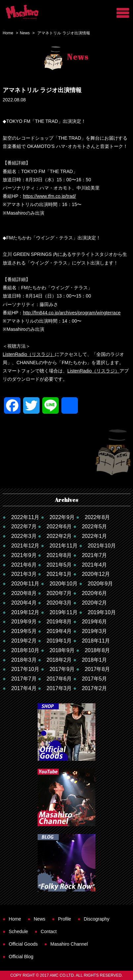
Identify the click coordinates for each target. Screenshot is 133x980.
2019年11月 (64, 612)
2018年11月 (96, 641)
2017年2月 (95, 688)
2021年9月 (24, 555)
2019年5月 (24, 631)
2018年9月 (62, 650)
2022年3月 (24, 536)
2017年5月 (95, 679)
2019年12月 (25, 612)
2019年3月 (95, 631)
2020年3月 (59, 603)
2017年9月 (62, 669)
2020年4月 (24, 603)
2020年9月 (100, 584)
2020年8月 (24, 593)
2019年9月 (24, 622)
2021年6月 (24, 565)
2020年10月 (64, 584)
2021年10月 (102, 546)
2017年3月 (59, 688)
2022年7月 (24, 526)
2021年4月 (95, 565)
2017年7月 (24, 679)
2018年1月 (95, 660)
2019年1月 (59, 641)
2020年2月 (95, 603)
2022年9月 (62, 517)
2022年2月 (59, 536)
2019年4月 (59, 631)
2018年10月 (25, 650)
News (25, 33)
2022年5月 (95, 526)
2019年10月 (102, 612)
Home (8, 33)
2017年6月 (59, 679)
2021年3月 (24, 574)
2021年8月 (59, 555)
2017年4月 (24, 688)
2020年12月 (96, 574)
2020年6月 (95, 593)
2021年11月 (64, 546)
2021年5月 (59, 565)
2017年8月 (98, 669)
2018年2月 (59, 660)
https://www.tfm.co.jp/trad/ (50, 196)
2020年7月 (59, 593)
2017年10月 (25, 669)
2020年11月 (25, 584)
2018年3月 (24, 660)
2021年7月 (95, 555)
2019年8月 (59, 622)
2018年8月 (98, 650)
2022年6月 (59, 526)
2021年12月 (25, 546)
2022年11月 (25, 517)
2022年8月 (98, 517)
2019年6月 (95, 622)
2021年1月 (59, 574)
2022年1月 (95, 536)
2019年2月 (24, 641)
